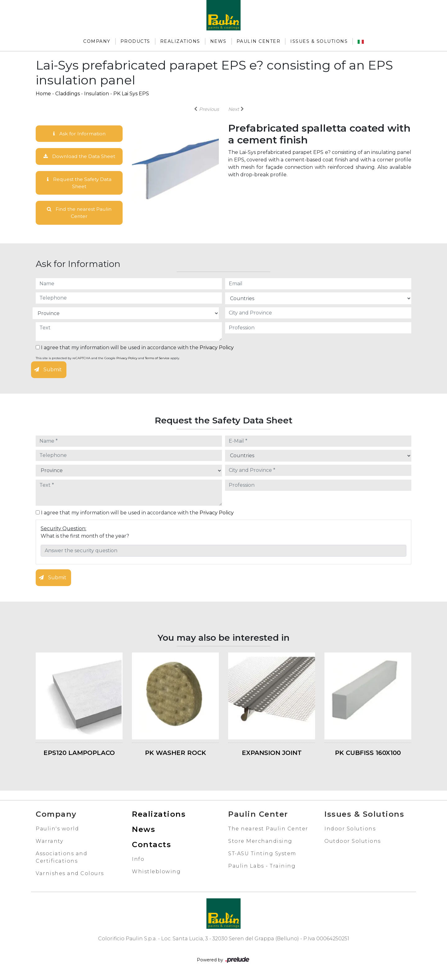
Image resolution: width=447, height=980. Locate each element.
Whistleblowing (156, 873)
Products (135, 41)
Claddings (68, 94)
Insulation (97, 94)
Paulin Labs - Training (262, 867)
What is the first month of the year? (85, 537)
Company (97, 41)
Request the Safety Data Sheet (79, 183)
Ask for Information (79, 134)
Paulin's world (57, 830)
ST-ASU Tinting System (262, 855)
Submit (48, 371)
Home (43, 94)
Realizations (180, 41)
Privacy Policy (217, 349)
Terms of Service (157, 360)
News (218, 41)
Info (138, 860)
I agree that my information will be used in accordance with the (135, 349)
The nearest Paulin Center (268, 830)
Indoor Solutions (350, 830)
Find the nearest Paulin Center (79, 214)
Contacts (151, 846)
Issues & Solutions (319, 41)
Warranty (49, 842)
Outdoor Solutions (353, 842)
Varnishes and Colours (70, 875)
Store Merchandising (260, 842)
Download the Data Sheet (79, 157)
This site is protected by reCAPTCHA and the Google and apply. (108, 360)
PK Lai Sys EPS (131, 94)
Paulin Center (259, 41)
